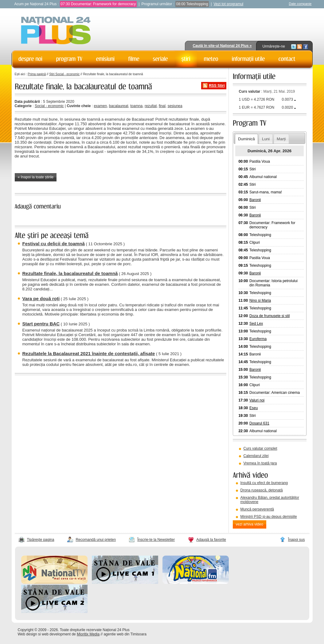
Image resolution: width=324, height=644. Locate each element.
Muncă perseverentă (257, 509)
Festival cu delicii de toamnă (54, 244)
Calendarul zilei (256, 456)
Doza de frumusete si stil (269, 316)
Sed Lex (256, 324)
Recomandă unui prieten (96, 540)
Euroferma (258, 339)
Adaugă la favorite (211, 540)
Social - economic (49, 106)
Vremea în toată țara (260, 463)
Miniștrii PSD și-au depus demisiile (269, 517)
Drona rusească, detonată (262, 490)
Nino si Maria (260, 301)
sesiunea (175, 106)
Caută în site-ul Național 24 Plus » (222, 46)
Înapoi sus (297, 540)
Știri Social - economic (64, 74)
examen (100, 106)
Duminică (246, 139)
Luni (266, 139)
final (162, 106)
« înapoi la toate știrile (36, 177)
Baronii (255, 200)
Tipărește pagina (41, 540)
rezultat (151, 106)
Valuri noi (257, 400)
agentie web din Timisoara (125, 634)
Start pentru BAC (41, 324)
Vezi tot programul (229, 4)
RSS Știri (217, 86)
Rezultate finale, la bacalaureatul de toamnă (70, 273)
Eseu (254, 408)
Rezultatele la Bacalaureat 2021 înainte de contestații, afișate (89, 353)
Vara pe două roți (41, 299)
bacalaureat (119, 106)
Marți (281, 139)
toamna (136, 106)
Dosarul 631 (259, 423)
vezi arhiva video (250, 524)
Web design (27, 634)
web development (56, 634)
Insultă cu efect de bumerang (264, 483)
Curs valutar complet (260, 448)
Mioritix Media (88, 634)
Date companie (300, 4)
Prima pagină (37, 74)
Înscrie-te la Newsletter (156, 540)
